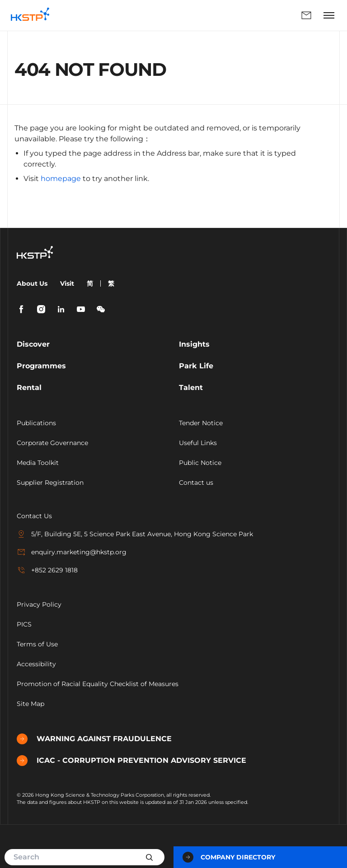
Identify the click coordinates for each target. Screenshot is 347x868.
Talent (191, 388)
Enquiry (306, 15)
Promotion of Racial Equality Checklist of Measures (98, 684)
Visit (67, 283)
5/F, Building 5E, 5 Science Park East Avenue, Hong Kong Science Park (135, 534)
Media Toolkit (38, 463)
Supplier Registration (50, 483)
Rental (29, 388)
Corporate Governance (52, 443)
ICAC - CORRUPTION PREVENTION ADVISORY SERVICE (131, 761)
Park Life (196, 366)
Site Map (30, 704)
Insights (194, 344)
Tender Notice (201, 423)
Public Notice (200, 463)
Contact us (196, 483)
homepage (61, 179)
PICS (24, 624)
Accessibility (36, 664)
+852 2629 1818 (47, 570)
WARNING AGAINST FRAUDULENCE (94, 739)
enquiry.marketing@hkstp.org (72, 552)
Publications (36, 423)
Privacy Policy (39, 604)
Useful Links (198, 443)
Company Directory (229, 857)
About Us (32, 283)
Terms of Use (37, 644)
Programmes (41, 366)
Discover (33, 344)
